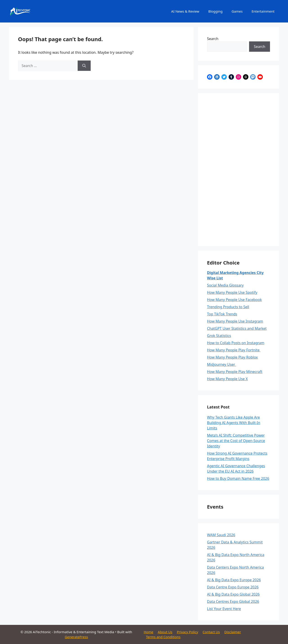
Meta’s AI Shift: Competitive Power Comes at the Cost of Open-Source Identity (236, 441)
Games (237, 11)
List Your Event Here (224, 609)
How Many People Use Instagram (235, 321)
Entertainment (263, 11)
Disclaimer (233, 632)
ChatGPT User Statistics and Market (237, 328)
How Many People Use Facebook (234, 300)
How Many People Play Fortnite (234, 350)
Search (213, 39)
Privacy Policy (188, 632)
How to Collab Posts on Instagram (236, 343)
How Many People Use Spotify (232, 292)
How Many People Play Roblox (232, 357)
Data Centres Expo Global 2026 (233, 601)
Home (149, 632)
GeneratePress (76, 637)
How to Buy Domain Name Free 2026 (238, 478)
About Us (165, 632)
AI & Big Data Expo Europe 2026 (234, 580)
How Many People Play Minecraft (235, 372)
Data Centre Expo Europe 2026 (233, 587)
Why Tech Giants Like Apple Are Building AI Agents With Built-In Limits (234, 423)
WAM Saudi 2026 (221, 535)
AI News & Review (185, 11)
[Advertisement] (238, 170)
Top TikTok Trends (222, 314)
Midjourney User (222, 364)
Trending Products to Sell (228, 307)
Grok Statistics (219, 336)
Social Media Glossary (225, 285)
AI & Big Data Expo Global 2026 (233, 594)
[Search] (84, 66)
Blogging (216, 11)
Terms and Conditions (163, 637)
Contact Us (211, 632)
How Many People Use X (227, 379)
